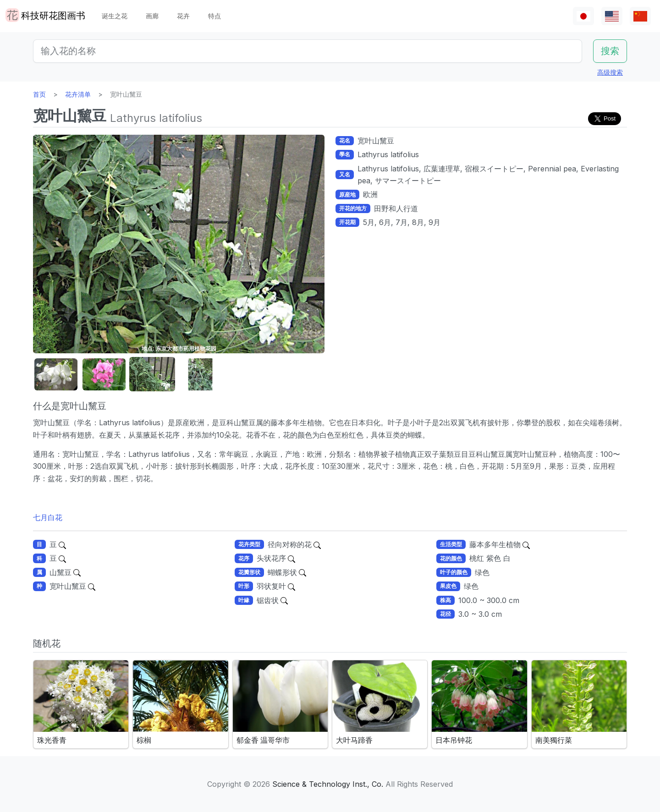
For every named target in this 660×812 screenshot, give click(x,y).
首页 (39, 94)
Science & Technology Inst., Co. (328, 784)
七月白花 (48, 517)
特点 (214, 16)
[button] (56, 375)
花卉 (183, 16)
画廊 (152, 16)
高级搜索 (610, 72)
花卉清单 (78, 94)
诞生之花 (115, 16)
